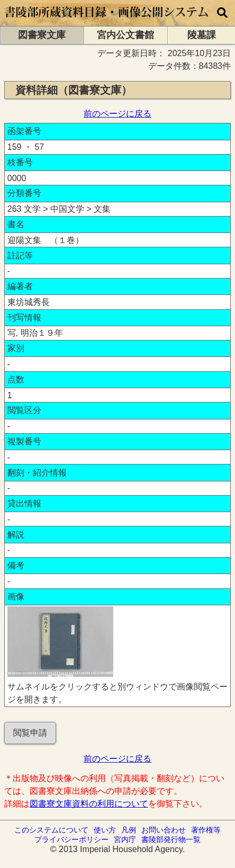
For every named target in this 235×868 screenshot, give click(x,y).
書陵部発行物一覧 (171, 839)
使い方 (105, 830)
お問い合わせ (164, 830)
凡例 (129, 830)
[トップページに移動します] (107, 21)
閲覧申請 (30, 733)
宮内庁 (125, 839)
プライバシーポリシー (71, 839)
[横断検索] (222, 13)
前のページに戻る (118, 114)
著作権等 (206, 830)
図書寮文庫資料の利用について (89, 804)
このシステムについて (51, 830)
